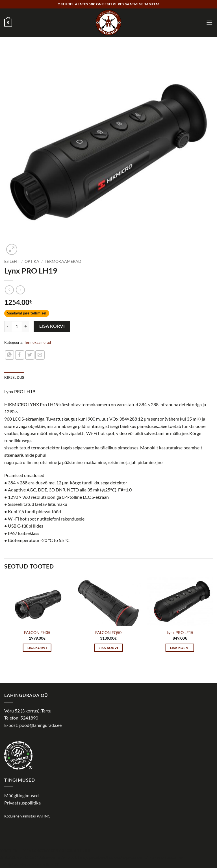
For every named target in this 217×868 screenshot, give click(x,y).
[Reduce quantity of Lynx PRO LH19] (8, 326)
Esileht (12, 261)
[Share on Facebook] (20, 355)
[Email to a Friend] (40, 355)
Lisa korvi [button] (37, 648)
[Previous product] (20, 290)
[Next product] (9, 290)
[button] (8, 23)
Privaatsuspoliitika (22, 803)
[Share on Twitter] (30, 355)
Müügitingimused (21, 795)
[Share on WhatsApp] (9, 355)
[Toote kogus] (17, 326)
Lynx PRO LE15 (180, 632)
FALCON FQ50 (108, 632)
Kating (44, 816)
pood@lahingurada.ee (40, 725)
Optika (32, 261)
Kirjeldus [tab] (14, 377)
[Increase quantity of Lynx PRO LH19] (26, 326)
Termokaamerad (63, 261)
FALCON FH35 (37, 632)
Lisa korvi (52, 326)
